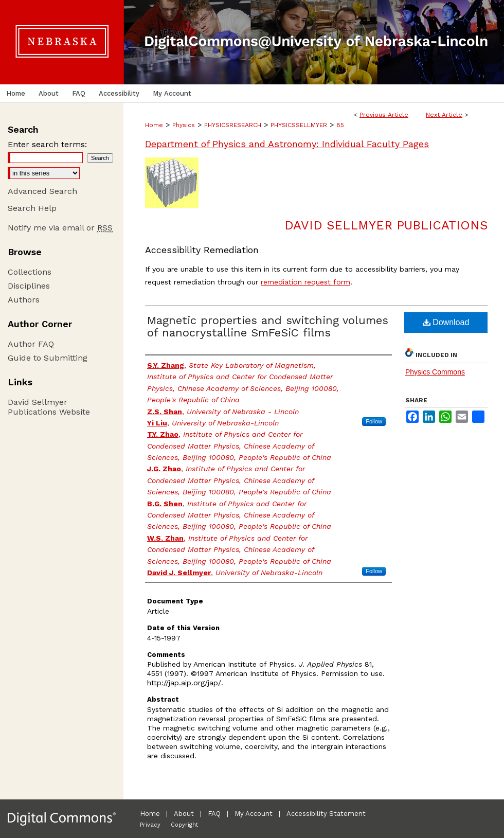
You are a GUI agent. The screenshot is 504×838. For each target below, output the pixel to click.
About (184, 814)
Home (154, 125)
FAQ (214, 814)
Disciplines (29, 286)
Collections (30, 272)
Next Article (444, 115)
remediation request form (305, 282)
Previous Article (384, 115)
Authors (24, 300)
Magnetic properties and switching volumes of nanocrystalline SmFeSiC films (268, 326)
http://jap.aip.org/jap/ (184, 683)
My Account (254, 814)
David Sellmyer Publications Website (49, 407)
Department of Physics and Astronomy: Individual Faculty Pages (287, 144)
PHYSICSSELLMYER (299, 125)
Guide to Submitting (48, 358)
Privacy (150, 825)
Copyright (184, 825)
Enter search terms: (47, 144)
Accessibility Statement (326, 814)
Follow (374, 421)
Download (446, 322)
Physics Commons (435, 372)
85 (340, 125)
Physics (184, 125)
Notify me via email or (60, 228)
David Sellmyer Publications (386, 225)
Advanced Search (42, 191)
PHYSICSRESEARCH (233, 125)
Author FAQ (31, 344)
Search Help (32, 208)
